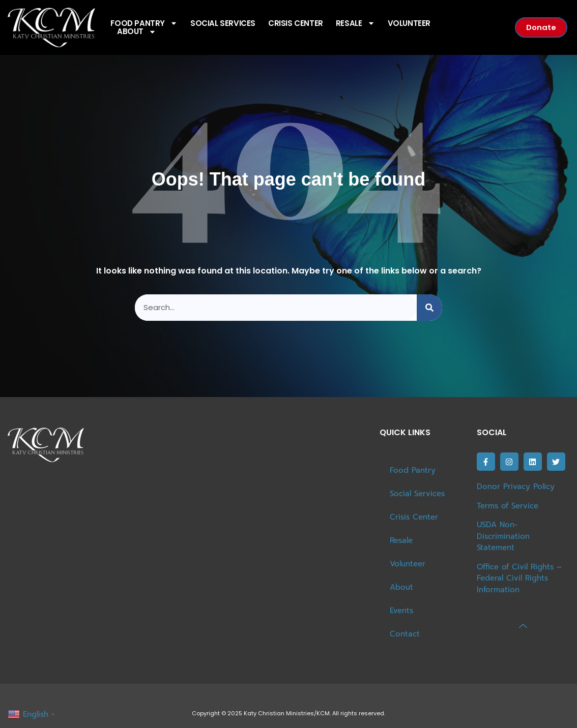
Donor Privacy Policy (516, 487)
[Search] (429, 308)
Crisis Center (296, 24)
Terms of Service (508, 506)
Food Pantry (413, 470)
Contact (405, 634)
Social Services (223, 24)
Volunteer (409, 24)
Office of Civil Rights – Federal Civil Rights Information (519, 578)
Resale (355, 24)
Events (401, 611)
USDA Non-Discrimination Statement (503, 536)
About (137, 32)
